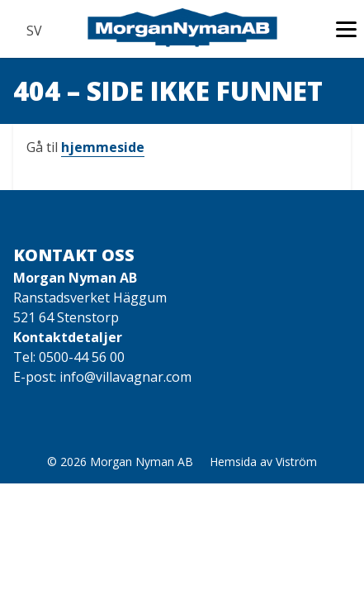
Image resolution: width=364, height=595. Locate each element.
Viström (296, 462)
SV (34, 31)
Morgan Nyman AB (142, 462)
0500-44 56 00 (82, 357)
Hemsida (233, 462)
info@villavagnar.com (125, 377)
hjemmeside (103, 147)
